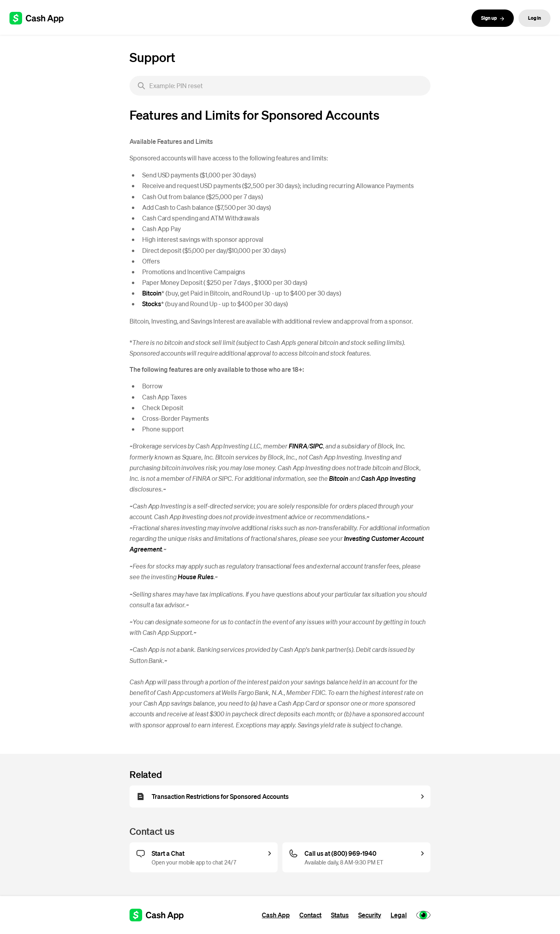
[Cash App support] (41, 18)
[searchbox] (280, 86)
